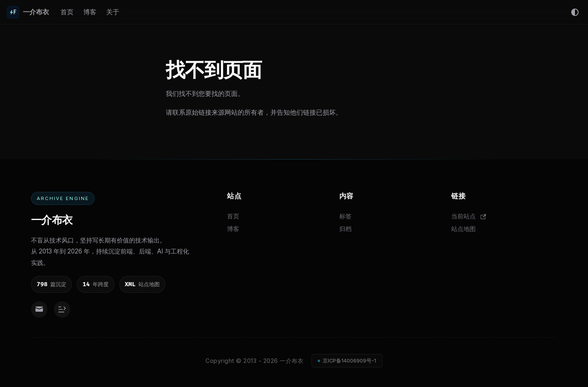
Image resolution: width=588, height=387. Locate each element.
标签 (345, 216)
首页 (67, 12)
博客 (90, 12)
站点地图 (463, 229)
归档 (345, 229)
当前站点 (469, 216)
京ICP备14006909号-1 (349, 361)
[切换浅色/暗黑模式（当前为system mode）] (575, 12)
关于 (113, 12)
